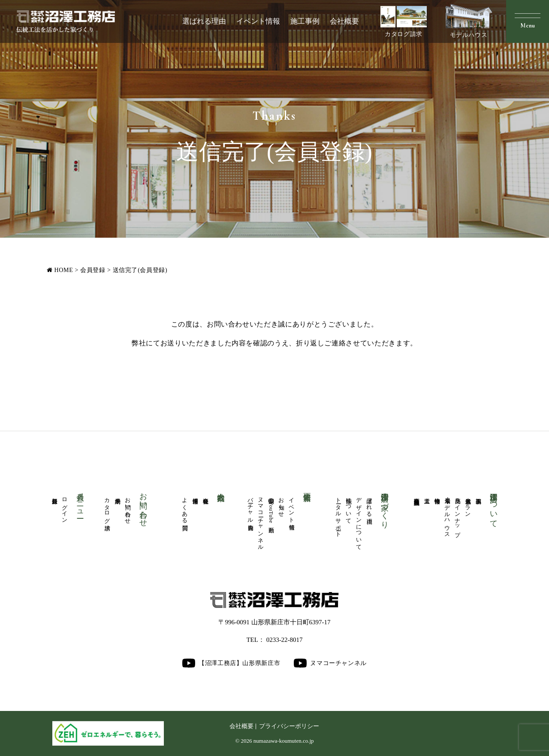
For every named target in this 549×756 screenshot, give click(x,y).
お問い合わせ (128, 508)
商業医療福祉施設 (416, 495)
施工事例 (305, 21)
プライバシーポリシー (289, 726)
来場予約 (118, 494)
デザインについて (359, 521)
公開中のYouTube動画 (271, 509)
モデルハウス (469, 21)
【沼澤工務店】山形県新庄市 (231, 663)
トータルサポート (338, 514)
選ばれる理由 (204, 21)
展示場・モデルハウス (447, 514)
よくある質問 (185, 508)
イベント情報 (258, 21)
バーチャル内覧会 (250, 508)
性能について (349, 508)
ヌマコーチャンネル (261, 521)
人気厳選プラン (468, 504)
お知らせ (281, 504)
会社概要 (344, 21)
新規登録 (54, 494)
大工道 (427, 494)
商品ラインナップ (458, 514)
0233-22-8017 (285, 640)
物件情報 (437, 494)
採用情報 (195, 494)
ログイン (65, 507)
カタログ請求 (404, 22)
